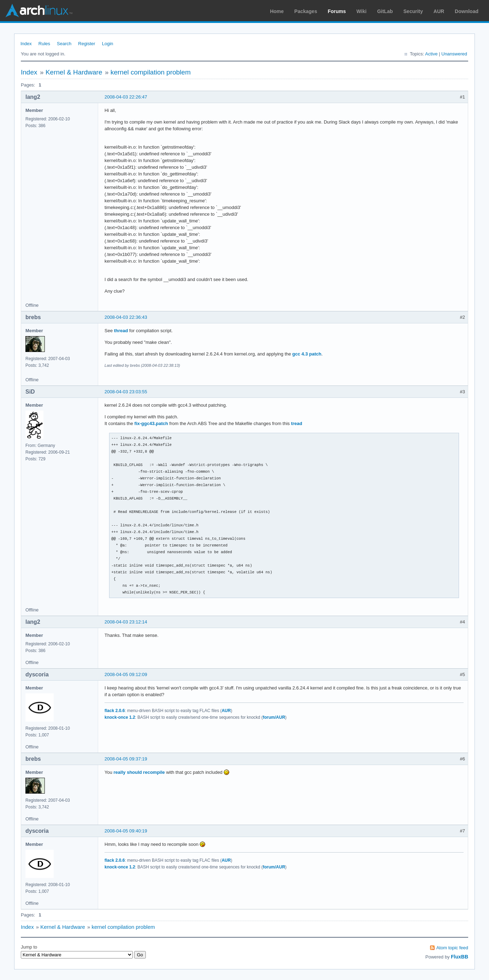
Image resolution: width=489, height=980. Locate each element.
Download (467, 11)
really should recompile (139, 772)
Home (277, 11)
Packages (306, 11)
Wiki (362, 11)
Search (64, 44)
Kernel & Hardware (74, 72)
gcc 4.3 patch (307, 354)
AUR (439, 11)
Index (26, 44)
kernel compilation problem (151, 72)
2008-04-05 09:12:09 (126, 674)
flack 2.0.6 (115, 711)
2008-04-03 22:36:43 (126, 317)
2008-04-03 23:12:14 (126, 622)
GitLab (385, 11)
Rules (44, 44)
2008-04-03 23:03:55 (126, 392)
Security (413, 11)
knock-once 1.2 (120, 717)
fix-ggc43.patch (151, 423)
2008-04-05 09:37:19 (126, 759)
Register (87, 44)
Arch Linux (39, 11)
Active (431, 54)
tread (297, 423)
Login (108, 44)
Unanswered (454, 54)
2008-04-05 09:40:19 (126, 831)
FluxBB (460, 957)
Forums (337, 11)
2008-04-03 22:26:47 (126, 97)
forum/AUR (274, 717)
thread (121, 331)
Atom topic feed (452, 948)
